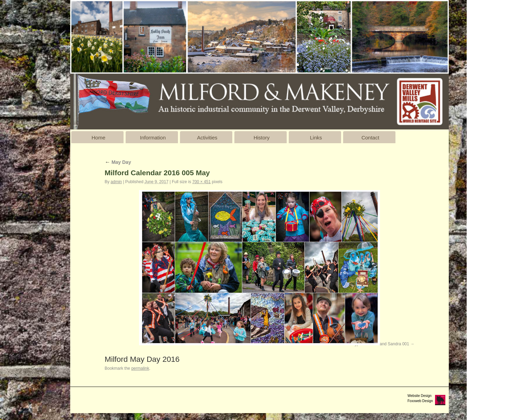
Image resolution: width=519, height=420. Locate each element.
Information (153, 138)
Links (316, 138)
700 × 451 (201, 182)
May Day (118, 162)
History (262, 138)
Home (98, 138)
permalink (140, 368)
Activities (207, 138)
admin (116, 182)
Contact (370, 138)
